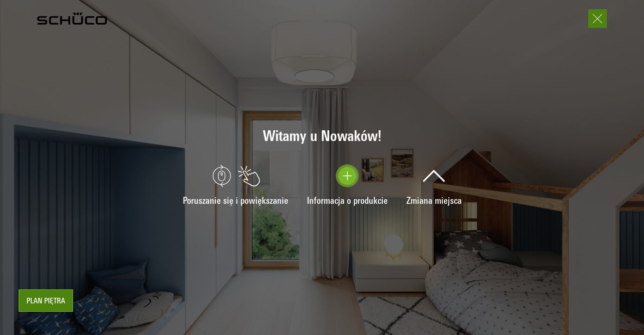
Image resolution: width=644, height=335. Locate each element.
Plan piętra (46, 301)
